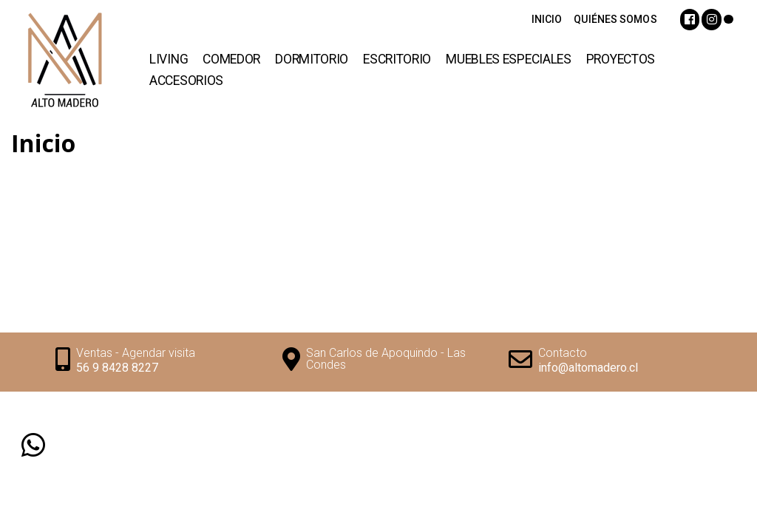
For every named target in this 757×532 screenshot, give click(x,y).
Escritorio (397, 59)
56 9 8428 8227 (117, 368)
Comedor (231, 59)
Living (169, 59)
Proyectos (621, 59)
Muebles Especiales (509, 59)
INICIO (547, 19)
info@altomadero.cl (588, 368)
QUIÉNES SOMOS (615, 19)
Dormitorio (312, 59)
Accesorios (186, 81)
